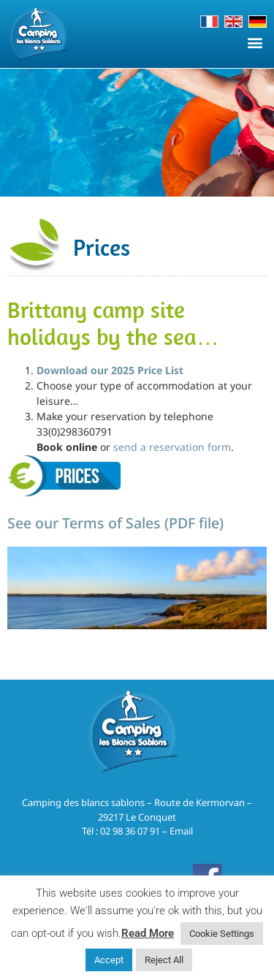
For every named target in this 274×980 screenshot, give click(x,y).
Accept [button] (109, 960)
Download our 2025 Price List (110, 370)
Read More (148, 933)
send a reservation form (172, 447)
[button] (255, 42)
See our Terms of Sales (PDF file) (115, 523)
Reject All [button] (164, 960)
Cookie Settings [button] (222, 934)
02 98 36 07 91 (130, 831)
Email (181, 831)
